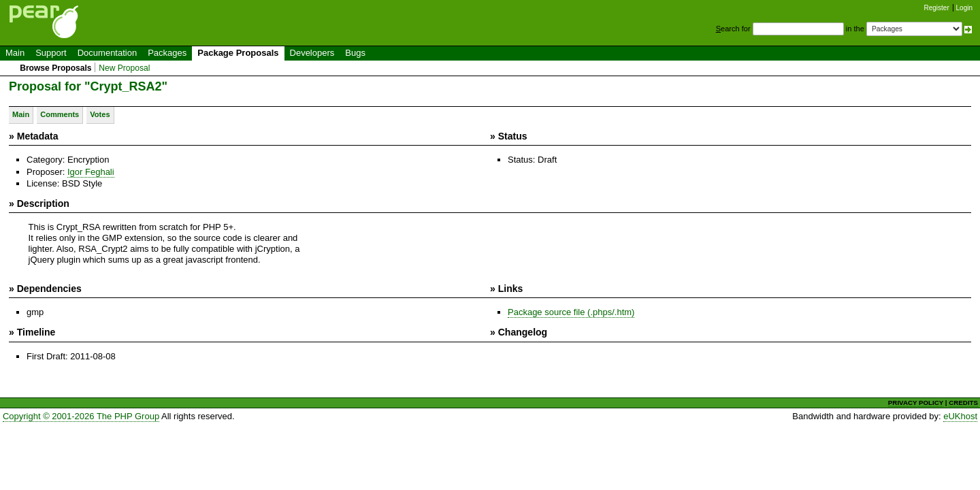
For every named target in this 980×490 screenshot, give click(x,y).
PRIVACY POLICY (916, 403)
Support (51, 53)
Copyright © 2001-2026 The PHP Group (81, 416)
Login (964, 8)
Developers (312, 53)
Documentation (107, 53)
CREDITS (963, 403)
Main (15, 53)
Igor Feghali (91, 172)
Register (937, 8)
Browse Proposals (55, 68)
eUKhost (960, 416)
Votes (100, 114)
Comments (60, 114)
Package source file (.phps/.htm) (571, 312)
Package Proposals (238, 53)
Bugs (355, 53)
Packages (167, 53)
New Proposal (124, 68)
